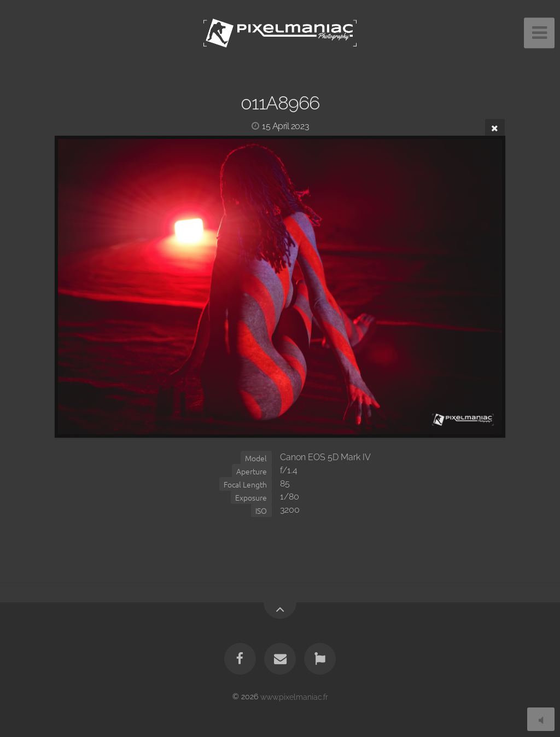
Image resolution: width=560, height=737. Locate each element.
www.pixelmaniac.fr (294, 696)
